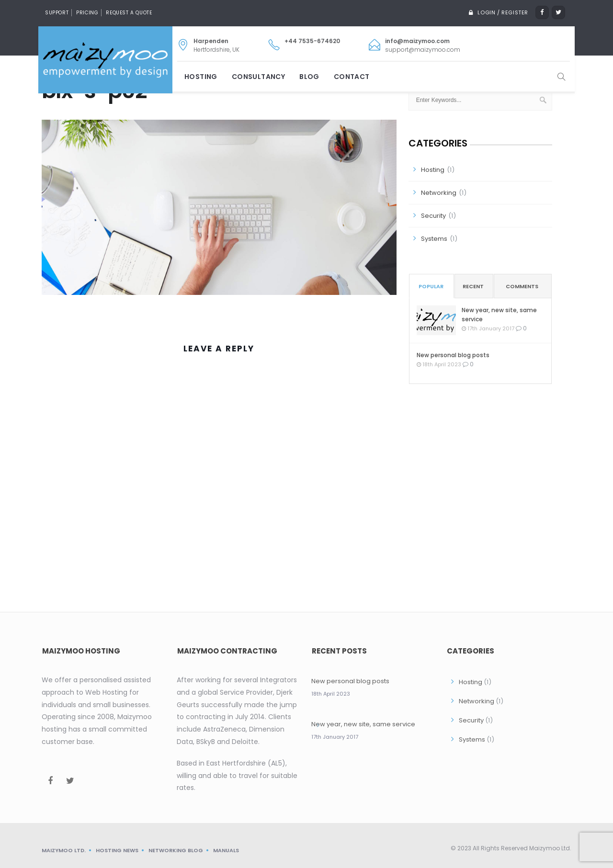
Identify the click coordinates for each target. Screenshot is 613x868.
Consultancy (258, 77)
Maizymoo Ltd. (64, 850)
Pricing (87, 13)
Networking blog (176, 850)
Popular (431, 286)
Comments (522, 286)
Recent (473, 286)
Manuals (226, 850)
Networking (439, 193)
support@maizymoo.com (423, 50)
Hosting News (117, 850)
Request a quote (129, 13)
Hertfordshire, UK (216, 45)
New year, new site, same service (499, 315)
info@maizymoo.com (417, 41)
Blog (309, 77)
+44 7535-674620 (312, 41)
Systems (434, 239)
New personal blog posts (453, 355)
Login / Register (502, 12)
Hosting (201, 77)
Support (57, 13)
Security (433, 216)
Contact (352, 77)
